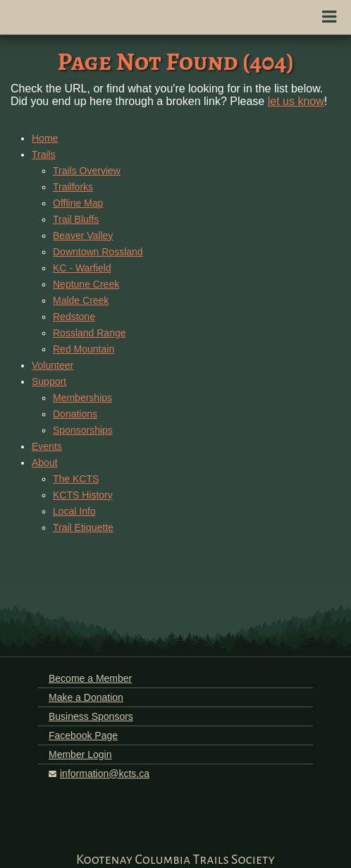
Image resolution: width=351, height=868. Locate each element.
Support (49, 381)
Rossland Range (90, 333)
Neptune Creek (86, 284)
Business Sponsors (91, 716)
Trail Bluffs (76, 219)
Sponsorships (83, 430)
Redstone (74, 317)
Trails (44, 154)
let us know (296, 101)
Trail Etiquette (83, 527)
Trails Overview (87, 171)
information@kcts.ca (105, 774)
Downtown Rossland (98, 252)
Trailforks (73, 187)
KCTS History (83, 495)
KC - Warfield (82, 268)
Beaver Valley (83, 236)
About (45, 463)
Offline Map (78, 203)
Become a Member (90, 678)
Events (47, 446)
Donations (75, 414)
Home (45, 138)
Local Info (74, 511)
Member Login (80, 754)
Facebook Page (83, 735)
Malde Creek (81, 300)
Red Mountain (84, 349)
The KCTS (76, 479)
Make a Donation (86, 697)
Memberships (82, 398)
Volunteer (53, 365)
